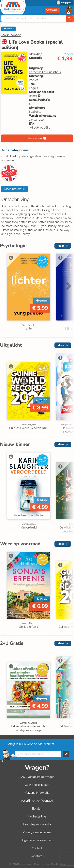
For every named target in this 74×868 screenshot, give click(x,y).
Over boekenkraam (37, 785)
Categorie (52, 10)
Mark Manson (11, 35)
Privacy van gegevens (37, 832)
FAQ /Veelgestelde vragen (37, 777)
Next (68, 286)
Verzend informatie (37, 793)
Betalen (37, 809)
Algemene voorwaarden (37, 840)
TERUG (8, 29)
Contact (37, 848)
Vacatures (37, 856)
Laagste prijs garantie (37, 824)
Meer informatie (15, 189)
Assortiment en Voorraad (37, 801)
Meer (61, 246)
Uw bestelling (37, 816)
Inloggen (66, 3)
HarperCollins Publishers (45, 72)
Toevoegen (35, 138)
